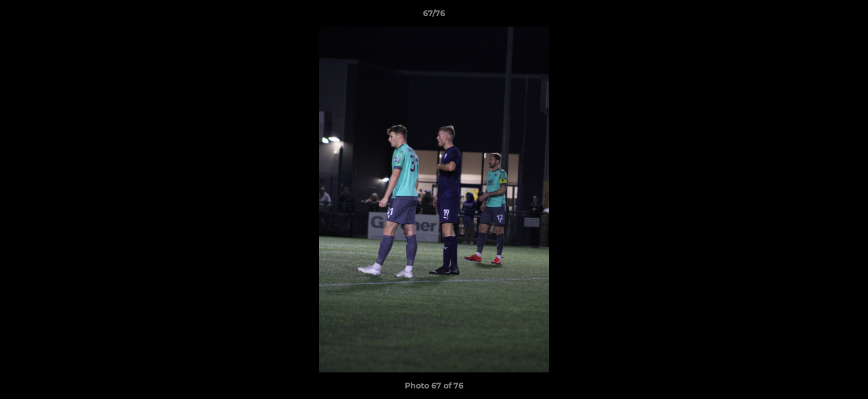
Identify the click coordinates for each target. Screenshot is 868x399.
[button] (848, 16)
